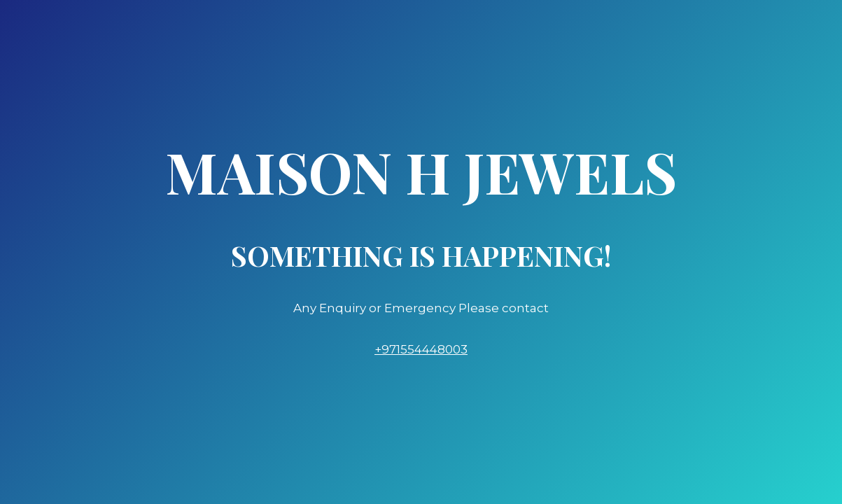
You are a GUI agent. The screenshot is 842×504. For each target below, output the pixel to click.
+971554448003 (421, 349)
